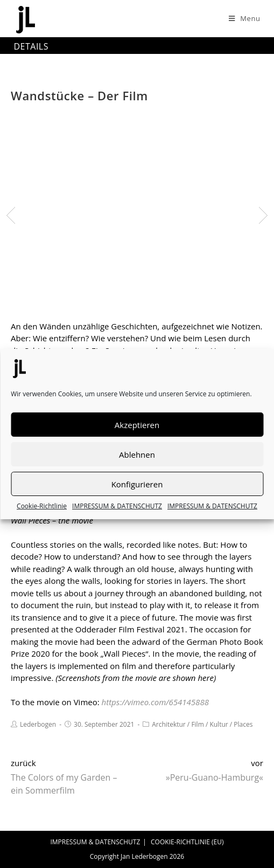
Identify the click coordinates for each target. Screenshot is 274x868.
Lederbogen (38, 724)
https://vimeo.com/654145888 (155, 702)
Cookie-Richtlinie (42, 506)
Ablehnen (137, 454)
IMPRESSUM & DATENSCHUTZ (117, 506)
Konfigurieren (137, 484)
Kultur (219, 724)
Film (197, 724)
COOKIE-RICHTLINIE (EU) (187, 842)
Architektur (169, 724)
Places (243, 724)
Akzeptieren (137, 425)
